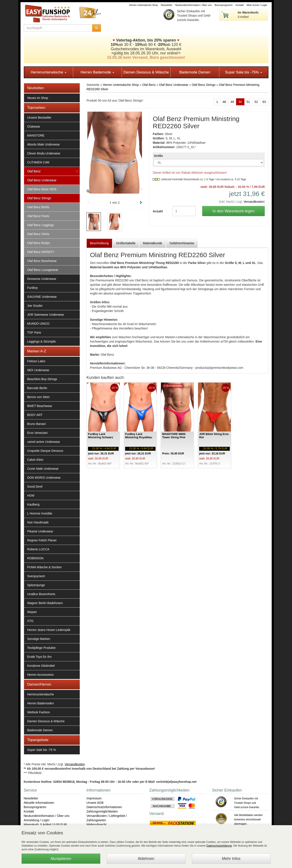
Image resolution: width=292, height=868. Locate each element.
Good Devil (35, 487)
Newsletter (167, 5)
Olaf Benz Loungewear (43, 270)
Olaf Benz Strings (39, 198)
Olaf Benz (34, 171)
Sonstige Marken (39, 639)
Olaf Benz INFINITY (41, 252)
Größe (158, 156)
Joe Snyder (35, 306)
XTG (30, 621)
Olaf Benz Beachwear (42, 261)
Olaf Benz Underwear (42, 180)
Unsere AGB (95, 803)
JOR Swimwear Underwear (46, 315)
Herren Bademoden (41, 703)
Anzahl (158, 211)
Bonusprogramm (224, 5)
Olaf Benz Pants (38, 216)
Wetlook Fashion (39, 712)
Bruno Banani (37, 424)
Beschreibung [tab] (99, 243)
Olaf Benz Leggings (41, 225)
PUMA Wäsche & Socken (45, 567)
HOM (31, 496)
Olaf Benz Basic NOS (42, 189)
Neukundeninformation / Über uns (193, 5)
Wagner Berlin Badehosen (45, 603)
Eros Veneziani (37, 433)
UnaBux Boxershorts (41, 594)
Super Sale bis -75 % (42, 750)
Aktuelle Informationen (39, 803)
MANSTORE (36, 135)
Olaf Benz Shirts (38, 234)
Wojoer (32, 612)
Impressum (94, 798)
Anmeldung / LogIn (37, 820)
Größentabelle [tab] (126, 243)
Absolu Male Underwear (44, 144)
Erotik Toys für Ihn (40, 657)
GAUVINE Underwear (42, 297)
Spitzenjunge (36, 585)
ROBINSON (35, 558)
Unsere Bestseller (39, 118)
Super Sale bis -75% (244, 72)
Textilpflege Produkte (41, 648)
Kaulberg (33, 504)
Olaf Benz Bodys (39, 243)
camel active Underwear (44, 442)
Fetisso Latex (36, 361)
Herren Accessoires (41, 675)
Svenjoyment (36, 576)
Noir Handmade (38, 522)
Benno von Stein (39, 397)
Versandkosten (254, 202)
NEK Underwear (38, 370)
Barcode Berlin (37, 388)
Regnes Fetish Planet (42, 540)
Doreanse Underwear (42, 279)
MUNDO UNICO (38, 324)
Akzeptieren (61, 859)
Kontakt (240, 5)
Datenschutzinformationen (104, 807)
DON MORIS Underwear (44, 478)
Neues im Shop (38, 98)
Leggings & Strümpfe (42, 341)
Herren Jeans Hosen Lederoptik (49, 630)
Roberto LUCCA (38, 549)
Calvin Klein (35, 460)
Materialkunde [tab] (152, 243)
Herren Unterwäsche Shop (143, 5)
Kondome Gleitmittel (41, 666)
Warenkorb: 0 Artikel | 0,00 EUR (45, 825)
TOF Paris (34, 333)
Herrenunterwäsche (49, 72)
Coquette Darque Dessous (45, 451)
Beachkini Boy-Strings (42, 379)
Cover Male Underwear (43, 469)
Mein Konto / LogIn (257, 5)
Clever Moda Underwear (44, 153)
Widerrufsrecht (96, 825)
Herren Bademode (97, 72)
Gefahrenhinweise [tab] (182, 243)
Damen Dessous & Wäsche (146, 72)
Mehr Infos (231, 859)
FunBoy (33, 288)
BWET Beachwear (40, 406)
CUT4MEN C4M (38, 162)
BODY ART (35, 415)
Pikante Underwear (40, 531)
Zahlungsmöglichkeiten (102, 811)
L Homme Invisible (40, 513)
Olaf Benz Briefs (38, 207)
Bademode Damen (195, 72)
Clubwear (34, 126)
